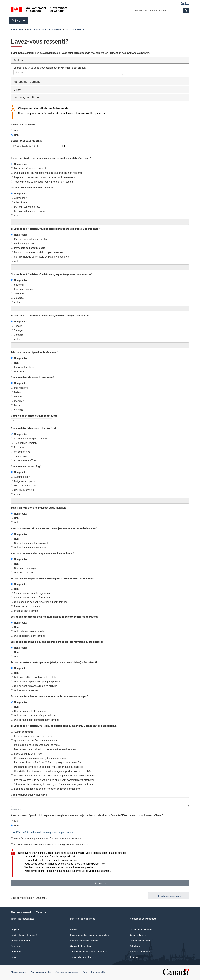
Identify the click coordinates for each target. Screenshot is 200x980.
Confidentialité (98, 972)
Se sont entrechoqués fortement (30, 598)
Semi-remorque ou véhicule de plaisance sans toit (40, 257)
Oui (14, 131)
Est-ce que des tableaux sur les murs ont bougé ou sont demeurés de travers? (55, 617)
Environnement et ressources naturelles (90, 935)
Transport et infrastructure (83, 957)
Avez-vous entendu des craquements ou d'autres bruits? (42, 553)
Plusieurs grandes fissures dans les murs (35, 745)
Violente (17, 410)
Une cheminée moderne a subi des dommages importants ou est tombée (53, 776)
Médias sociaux (19, 972)
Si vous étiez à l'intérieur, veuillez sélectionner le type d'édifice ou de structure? (55, 229)
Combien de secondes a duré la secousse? (35, 416)
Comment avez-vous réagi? (26, 466)
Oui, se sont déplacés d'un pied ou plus (34, 686)
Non (15, 135)
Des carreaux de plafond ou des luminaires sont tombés (43, 749)
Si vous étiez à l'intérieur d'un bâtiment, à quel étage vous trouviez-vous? (52, 274)
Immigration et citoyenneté (24, 935)
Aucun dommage (22, 732)
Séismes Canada (74, 30)
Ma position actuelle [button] (27, 82)
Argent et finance (138, 935)
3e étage (17, 298)
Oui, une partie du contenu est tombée (34, 677)
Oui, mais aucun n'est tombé (28, 631)
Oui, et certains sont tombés (28, 636)
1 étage (17, 326)
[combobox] (68, 72)
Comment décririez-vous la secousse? (32, 378)
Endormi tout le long (24, 367)
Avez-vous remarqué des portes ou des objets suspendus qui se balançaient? (54, 528)
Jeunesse (134, 957)
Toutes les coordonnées (23, 919)
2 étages (17, 330)
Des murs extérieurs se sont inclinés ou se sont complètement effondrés (53, 780)
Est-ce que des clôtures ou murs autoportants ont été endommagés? (49, 696)
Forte (15, 405)
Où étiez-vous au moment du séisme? (32, 188)
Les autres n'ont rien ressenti (28, 169)
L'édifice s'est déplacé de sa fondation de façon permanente (46, 789)
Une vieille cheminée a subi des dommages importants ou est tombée (51, 771)
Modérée (17, 401)
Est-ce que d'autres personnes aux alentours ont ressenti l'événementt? (51, 158)
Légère (16, 397)
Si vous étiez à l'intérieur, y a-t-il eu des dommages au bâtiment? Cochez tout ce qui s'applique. (64, 726)
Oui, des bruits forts (23, 573)
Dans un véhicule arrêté (25, 207)
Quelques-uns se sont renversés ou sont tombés (39, 602)
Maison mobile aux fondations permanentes (37, 252)
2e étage (17, 294)
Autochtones (136, 946)
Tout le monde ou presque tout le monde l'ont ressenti (42, 182)
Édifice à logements (23, 244)
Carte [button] (17, 90)
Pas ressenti (19, 388)
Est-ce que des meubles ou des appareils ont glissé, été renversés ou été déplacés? (58, 642)
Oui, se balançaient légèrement (30, 543)
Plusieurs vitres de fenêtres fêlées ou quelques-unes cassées (46, 762)
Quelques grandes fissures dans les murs (35, 741)
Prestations (16, 952)
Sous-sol (17, 285)
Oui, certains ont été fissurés (28, 711)
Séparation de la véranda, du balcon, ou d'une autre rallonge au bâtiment (52, 784)
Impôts (74, 930)
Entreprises (16, 946)
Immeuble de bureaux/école (28, 248)
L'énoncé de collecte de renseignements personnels (45, 832)
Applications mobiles (41, 972)
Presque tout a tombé (24, 611)
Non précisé (19, 164)
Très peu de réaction (24, 443)
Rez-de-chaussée (22, 289)
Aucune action (20, 477)
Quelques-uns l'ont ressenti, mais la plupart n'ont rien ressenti (46, 173)
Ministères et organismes (83, 919)
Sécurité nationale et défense (84, 941)
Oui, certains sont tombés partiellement (34, 715)
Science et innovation (140, 941)
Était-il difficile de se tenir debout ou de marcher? (39, 508)
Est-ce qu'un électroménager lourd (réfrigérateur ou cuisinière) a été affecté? (54, 662)
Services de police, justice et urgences (89, 952)
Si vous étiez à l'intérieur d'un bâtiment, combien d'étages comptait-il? (50, 316)
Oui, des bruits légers (24, 568)
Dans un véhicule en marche (28, 211)
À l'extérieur (19, 202)
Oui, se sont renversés (25, 690)
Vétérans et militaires (140, 952)
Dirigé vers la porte (23, 481)
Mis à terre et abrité (23, 486)
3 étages (17, 335)
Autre (15, 216)
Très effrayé (19, 456)
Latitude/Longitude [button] (26, 97)
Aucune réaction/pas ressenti (29, 439)
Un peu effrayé (21, 452)
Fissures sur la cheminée (26, 754)
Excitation (18, 447)
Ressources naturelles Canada (44, 30)
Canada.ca (17, 30)
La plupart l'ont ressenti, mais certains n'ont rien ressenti (44, 177)
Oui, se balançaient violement (29, 547)
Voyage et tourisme (20, 941)
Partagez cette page (169, 896)
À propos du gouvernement (143, 919)
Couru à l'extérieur (22, 490)
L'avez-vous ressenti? (23, 125)
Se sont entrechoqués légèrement (31, 593)
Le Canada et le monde (141, 930)
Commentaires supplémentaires (29, 795)
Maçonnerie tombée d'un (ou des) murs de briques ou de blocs (47, 767)
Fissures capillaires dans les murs (31, 736)
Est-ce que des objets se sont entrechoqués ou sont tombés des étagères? (53, 579)
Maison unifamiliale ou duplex (29, 239)
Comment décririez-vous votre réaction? (34, 428)
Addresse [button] (20, 60)
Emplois (15, 930)
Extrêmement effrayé (24, 461)
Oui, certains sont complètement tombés (35, 720)
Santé (14, 957)
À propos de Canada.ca (67, 972)
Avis (85, 972)
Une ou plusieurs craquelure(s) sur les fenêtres (38, 758)
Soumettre (100, 883)
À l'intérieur (19, 198)
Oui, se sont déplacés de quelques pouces (36, 682)
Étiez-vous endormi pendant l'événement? (34, 352)
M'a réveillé (19, 372)
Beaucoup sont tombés (25, 606)
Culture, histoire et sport (82, 946)
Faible (16, 392)
